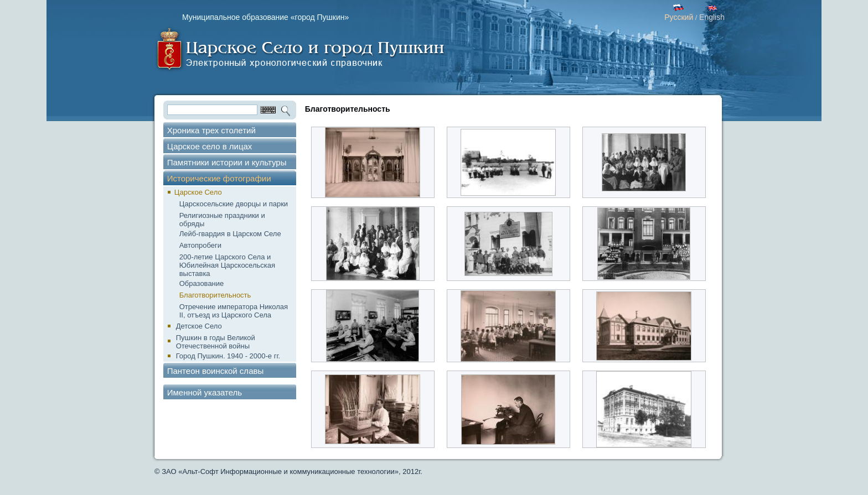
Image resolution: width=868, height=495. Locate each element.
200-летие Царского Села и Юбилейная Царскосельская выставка (227, 265)
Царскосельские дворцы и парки (234, 204)
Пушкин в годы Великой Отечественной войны (216, 342)
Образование (202, 283)
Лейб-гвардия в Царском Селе (230, 234)
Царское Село (198, 192)
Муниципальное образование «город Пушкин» (265, 17)
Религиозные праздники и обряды (222, 220)
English (712, 17)
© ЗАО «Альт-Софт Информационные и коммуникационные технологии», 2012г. (288, 471)
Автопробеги (200, 245)
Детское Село (199, 326)
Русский (679, 17)
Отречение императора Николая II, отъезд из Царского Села (234, 311)
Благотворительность (215, 295)
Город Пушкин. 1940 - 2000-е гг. (228, 356)
